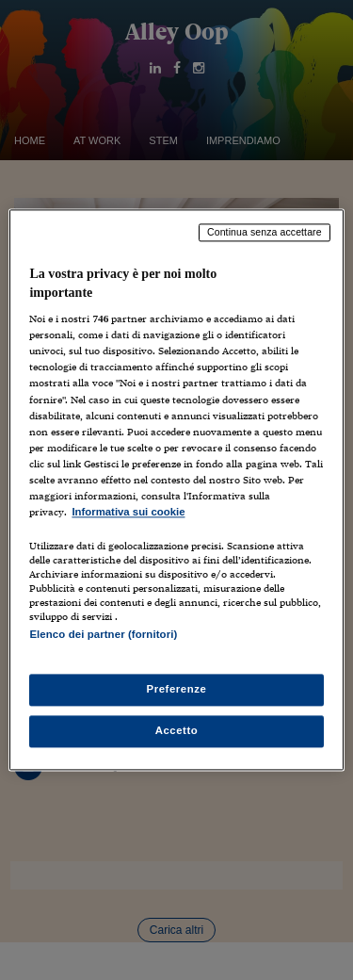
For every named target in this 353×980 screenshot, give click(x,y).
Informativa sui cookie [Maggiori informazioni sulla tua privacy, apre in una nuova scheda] (128, 512)
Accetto (177, 731)
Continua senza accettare (265, 232)
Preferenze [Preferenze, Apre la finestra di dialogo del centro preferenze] (177, 690)
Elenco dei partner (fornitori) (103, 634)
